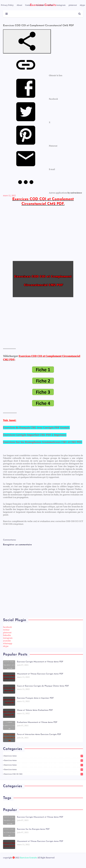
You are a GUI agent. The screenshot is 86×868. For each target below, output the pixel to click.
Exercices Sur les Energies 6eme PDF (33, 829)
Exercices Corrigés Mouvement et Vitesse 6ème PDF (40, 662)
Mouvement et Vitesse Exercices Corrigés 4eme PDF (40, 674)
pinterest (73, 5)
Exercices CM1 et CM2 (44, 774)
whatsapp (8, 644)
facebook (40, 5)
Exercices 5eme (44, 765)
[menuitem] (33, 76)
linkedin (7, 635)
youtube (7, 641)
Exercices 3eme (44, 756)
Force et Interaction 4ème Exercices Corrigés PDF (39, 734)
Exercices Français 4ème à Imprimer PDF (35, 698)
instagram (61, 5)
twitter (50, 5)
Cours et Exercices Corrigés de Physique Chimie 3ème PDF (43, 686)
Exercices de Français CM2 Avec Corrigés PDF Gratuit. (36, 428)
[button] (27, 41)
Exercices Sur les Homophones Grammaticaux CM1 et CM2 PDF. (43, 442)
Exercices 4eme (44, 760)
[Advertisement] (43, 233)
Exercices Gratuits (28, 858)
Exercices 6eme (44, 770)
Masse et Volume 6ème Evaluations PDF (35, 710)
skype (82, 5)
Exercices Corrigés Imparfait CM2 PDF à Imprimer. (35, 435)
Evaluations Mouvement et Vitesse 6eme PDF (37, 722)
